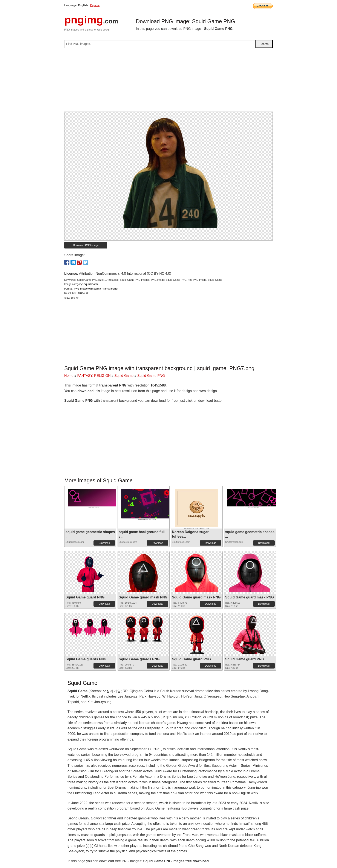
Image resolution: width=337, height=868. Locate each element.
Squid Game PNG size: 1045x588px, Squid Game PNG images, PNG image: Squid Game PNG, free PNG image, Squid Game (149, 280)
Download (104, 543)
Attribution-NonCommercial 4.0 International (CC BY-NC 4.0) (125, 274)
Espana (95, 5)
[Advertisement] (168, 81)
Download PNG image (86, 245)
